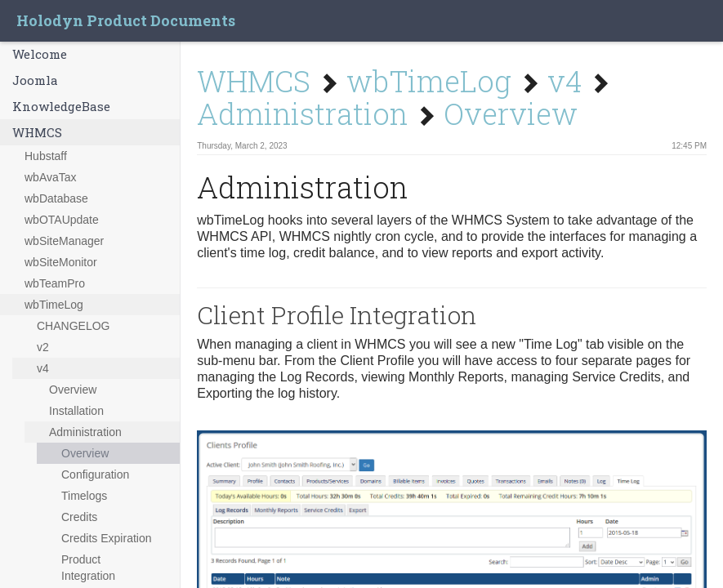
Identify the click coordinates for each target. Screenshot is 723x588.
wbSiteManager (64, 241)
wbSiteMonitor (61, 262)
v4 (43, 368)
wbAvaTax (51, 177)
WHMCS (37, 132)
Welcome (40, 54)
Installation (76, 411)
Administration (85, 432)
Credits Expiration (107, 538)
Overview (73, 390)
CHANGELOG (73, 326)
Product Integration (88, 568)
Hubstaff (46, 156)
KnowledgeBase (61, 106)
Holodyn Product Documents (126, 20)
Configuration (95, 474)
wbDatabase (56, 198)
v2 (43, 347)
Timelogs (84, 496)
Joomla (35, 80)
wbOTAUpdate (62, 220)
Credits (79, 517)
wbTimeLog (54, 305)
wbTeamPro (55, 283)
